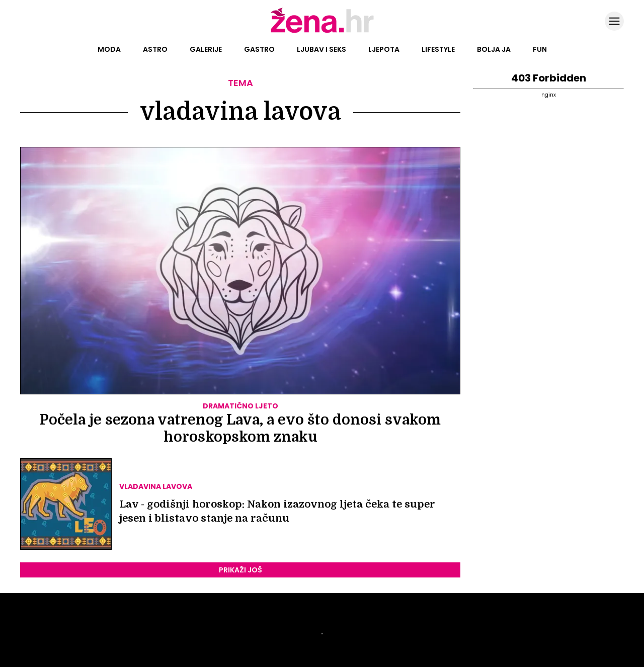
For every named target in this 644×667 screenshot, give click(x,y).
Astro (155, 49)
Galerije (206, 49)
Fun (540, 49)
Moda (109, 49)
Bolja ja (494, 49)
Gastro (259, 49)
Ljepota (384, 49)
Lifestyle (438, 49)
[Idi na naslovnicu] (322, 32)
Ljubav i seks (321, 49)
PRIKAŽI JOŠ (240, 570)
